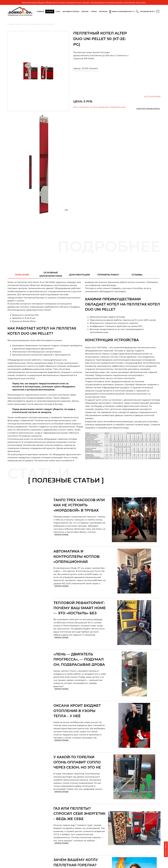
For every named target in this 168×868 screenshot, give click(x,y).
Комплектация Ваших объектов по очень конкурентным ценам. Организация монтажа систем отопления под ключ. (84, 2)
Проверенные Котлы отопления (20, 11)
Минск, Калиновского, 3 (121, 12)
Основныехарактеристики (51, 274)
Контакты (103, 12)
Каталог (50, 12)
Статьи (94, 12)
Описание (22, 275)
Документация (80, 275)
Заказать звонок (166, 849)
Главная (40, 12)
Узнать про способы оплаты (148, 109)
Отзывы (137, 275)
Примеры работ (108, 275)
